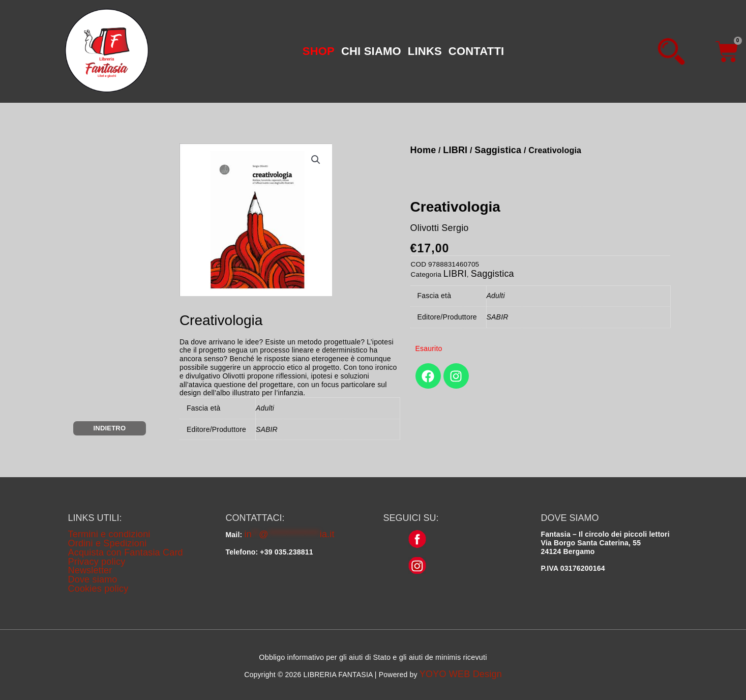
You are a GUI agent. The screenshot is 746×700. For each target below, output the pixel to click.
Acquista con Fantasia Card (126, 552)
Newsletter (90, 570)
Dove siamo (93, 579)
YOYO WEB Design (461, 674)
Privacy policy (97, 562)
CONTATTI (476, 51)
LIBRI (455, 150)
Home (423, 150)
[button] (319, 51)
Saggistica (498, 150)
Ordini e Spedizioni (108, 543)
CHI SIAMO (371, 51)
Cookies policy (98, 589)
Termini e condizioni (109, 534)
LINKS (425, 51)
